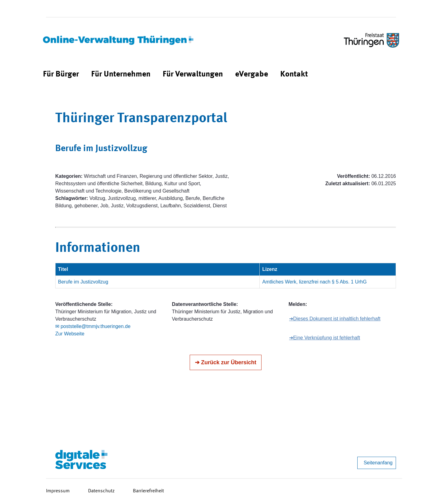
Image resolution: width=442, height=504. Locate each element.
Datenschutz (101, 491)
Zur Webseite (70, 334)
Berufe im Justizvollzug (83, 282)
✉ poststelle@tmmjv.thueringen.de (93, 326)
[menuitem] (61, 74)
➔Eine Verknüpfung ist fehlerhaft (325, 338)
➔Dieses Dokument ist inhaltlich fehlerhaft (335, 319)
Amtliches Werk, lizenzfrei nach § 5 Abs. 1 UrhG (314, 282)
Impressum (58, 491)
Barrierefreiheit (148, 491)
